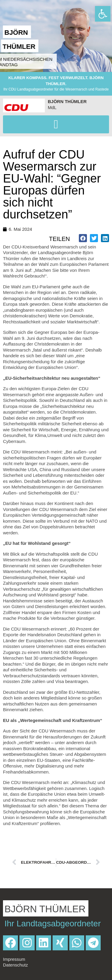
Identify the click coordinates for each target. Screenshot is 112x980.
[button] (56, 124)
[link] (103, 14)
